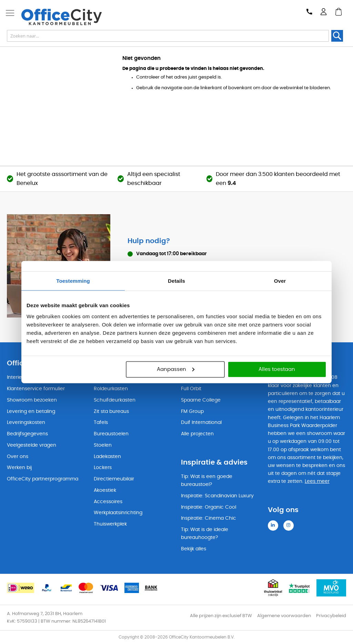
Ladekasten (107, 457)
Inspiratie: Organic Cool (209, 507)
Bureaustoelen (111, 434)
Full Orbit (191, 389)
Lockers (103, 468)
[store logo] (66, 17)
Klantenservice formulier (36, 389)
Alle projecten (197, 434)
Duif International (201, 423)
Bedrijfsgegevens (27, 434)
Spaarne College (201, 400)
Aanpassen (176, 369)
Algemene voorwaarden (284, 616)
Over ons (18, 457)
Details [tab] (176, 281)
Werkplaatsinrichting (118, 513)
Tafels (101, 423)
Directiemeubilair (114, 479)
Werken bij (19, 468)
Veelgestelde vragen (32, 445)
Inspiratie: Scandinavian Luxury (217, 496)
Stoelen (103, 445)
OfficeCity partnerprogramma (43, 479)
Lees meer (317, 481)
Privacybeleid (331, 616)
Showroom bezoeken (32, 400)
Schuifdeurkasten (115, 400)
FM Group (192, 412)
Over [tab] (280, 281)
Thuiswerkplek (110, 524)
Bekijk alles (194, 549)
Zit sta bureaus (111, 412)
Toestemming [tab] (73, 281)
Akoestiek (105, 490)
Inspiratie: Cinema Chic (209, 518)
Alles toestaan (277, 369)
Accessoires (108, 502)
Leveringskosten (26, 423)
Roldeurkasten (111, 389)
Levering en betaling (31, 412)
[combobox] (168, 36)
